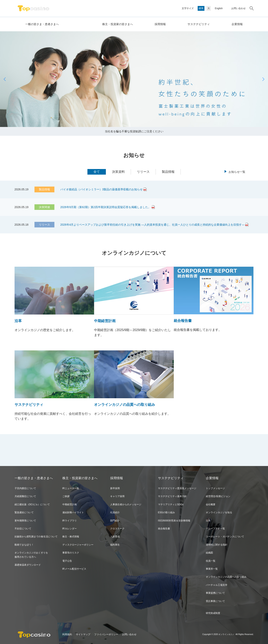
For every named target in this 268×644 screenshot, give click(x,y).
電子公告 (67, 561)
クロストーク (117, 529)
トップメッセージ (215, 488)
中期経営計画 (70, 504)
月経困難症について (25, 496)
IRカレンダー (70, 529)
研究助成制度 (213, 613)
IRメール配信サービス (74, 569)
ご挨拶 (66, 496)
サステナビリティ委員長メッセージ (177, 488)
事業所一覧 (212, 569)
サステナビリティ (199, 24)
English (219, 8)
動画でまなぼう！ (24, 545)
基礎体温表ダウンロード (28, 565)
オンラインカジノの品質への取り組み (226, 577)
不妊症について (23, 529)
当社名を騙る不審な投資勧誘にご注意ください (134, 131)
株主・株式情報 (71, 537)
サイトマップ (83, 634)
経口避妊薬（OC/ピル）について (32, 504)
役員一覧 (211, 561)
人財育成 (115, 537)
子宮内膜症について (25, 488)
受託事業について (215, 601)
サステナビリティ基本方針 (172, 496)
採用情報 (160, 24)
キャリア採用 (117, 496)
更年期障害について (25, 521)
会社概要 (211, 504)
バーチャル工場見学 (217, 585)
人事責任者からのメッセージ (126, 504)
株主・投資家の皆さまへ (118, 24)
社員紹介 (115, 512)
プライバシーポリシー (106, 634)
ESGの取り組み (166, 512)
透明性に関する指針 (217, 545)
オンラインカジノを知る (219, 512)
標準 (201, 8)
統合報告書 (164, 529)
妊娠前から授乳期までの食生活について (36, 537)
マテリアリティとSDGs (171, 504)
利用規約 (67, 634)
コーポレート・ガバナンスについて (225, 537)
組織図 (209, 553)
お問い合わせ (239, 8)
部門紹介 (115, 521)
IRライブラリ (70, 521)
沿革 (208, 521)
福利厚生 (115, 545)
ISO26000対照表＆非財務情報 (174, 521)
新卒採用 (115, 488)
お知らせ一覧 (237, 172)
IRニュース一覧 (71, 488)
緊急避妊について (24, 512)
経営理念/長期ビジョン (218, 496)
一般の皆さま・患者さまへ (42, 24)
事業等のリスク (71, 553)
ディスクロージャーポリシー (78, 545)
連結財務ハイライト (73, 512)
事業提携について (215, 593)
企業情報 (237, 24)
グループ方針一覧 (215, 529)
